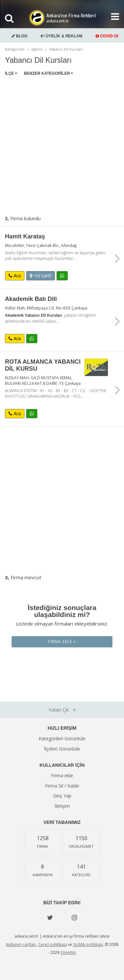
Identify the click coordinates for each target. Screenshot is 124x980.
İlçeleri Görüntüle (62, 749)
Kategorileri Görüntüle (62, 738)
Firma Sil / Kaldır (62, 786)
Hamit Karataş (25, 236)
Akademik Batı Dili (31, 299)
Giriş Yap (62, 796)
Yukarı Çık (62, 710)
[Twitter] (50, 918)
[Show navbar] (112, 17)
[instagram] (74, 918)
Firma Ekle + (62, 642)
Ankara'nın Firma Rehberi (62, 18)
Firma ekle (62, 776)
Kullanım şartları (21, 944)
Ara (15, 276)
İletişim (62, 806)
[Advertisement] (62, 144)
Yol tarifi (41, 276)
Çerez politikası (52, 944)
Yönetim (68, 952)
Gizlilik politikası (88, 944)
